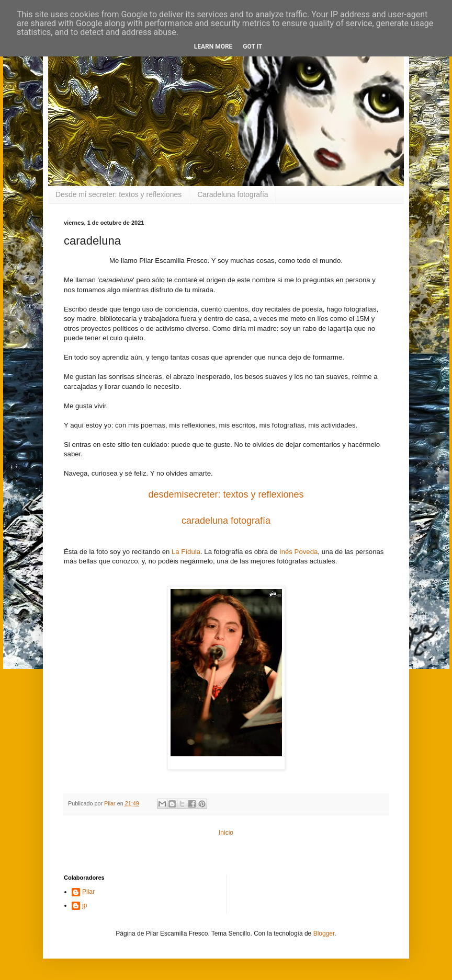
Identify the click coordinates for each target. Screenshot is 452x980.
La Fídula (186, 552)
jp (84, 905)
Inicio (226, 833)
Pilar (88, 892)
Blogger (324, 933)
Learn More (213, 47)
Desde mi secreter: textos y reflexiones (118, 194)
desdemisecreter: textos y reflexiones (226, 494)
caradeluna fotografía (226, 521)
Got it (252, 47)
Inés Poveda (298, 552)
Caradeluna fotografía (233, 194)
